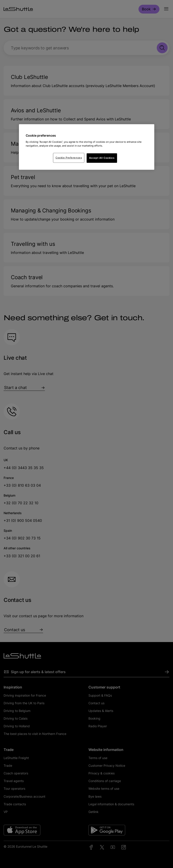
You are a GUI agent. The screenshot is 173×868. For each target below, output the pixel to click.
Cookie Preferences (69, 158)
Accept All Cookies (102, 158)
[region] (87, 147)
